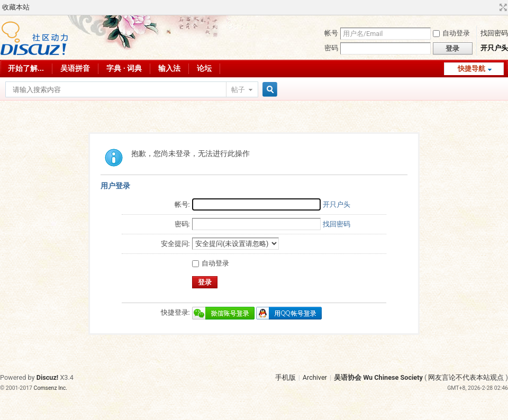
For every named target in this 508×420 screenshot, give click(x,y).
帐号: (182, 204)
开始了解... (26, 68)
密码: (182, 224)
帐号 (331, 33)
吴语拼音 (75, 68)
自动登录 (451, 33)
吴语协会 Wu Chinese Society (378, 377)
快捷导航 (471, 69)
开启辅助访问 (493, 7)
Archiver (315, 377)
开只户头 (494, 48)
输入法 (169, 68)
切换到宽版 (502, 7)
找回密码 (494, 33)
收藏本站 (16, 7)
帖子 (238, 90)
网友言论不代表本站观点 (466, 377)
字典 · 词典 (124, 68)
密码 (331, 48)
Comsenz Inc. (51, 388)
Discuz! (48, 377)
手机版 (285, 377)
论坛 (204, 68)
